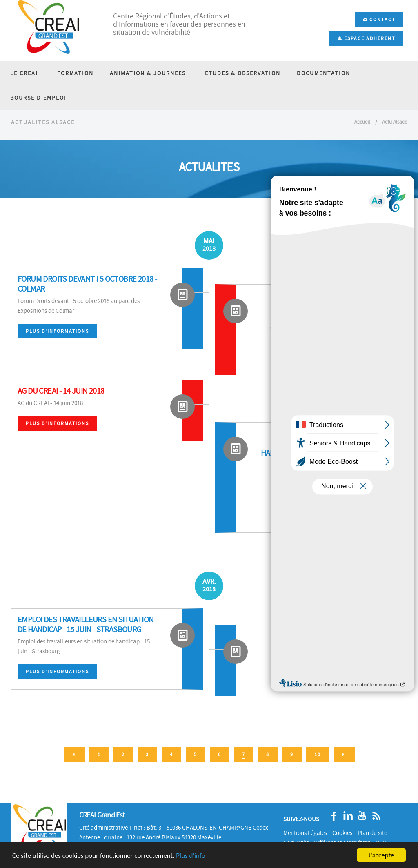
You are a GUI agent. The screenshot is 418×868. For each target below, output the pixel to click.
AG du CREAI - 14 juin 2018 (61, 396)
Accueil (362, 127)
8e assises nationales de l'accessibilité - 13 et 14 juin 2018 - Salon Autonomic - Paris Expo (340, 310)
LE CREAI (24, 73)
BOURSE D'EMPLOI (38, 98)
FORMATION (72, 73)
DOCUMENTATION (318, 73)
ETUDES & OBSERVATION (237, 73)
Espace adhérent (366, 38)
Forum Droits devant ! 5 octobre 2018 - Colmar (87, 289)
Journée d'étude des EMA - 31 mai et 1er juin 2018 (336, 646)
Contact (379, 20)
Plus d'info (190, 856)
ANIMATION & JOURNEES (145, 73)
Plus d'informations (57, 336)
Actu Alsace (395, 127)
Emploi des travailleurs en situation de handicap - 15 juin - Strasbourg (86, 629)
